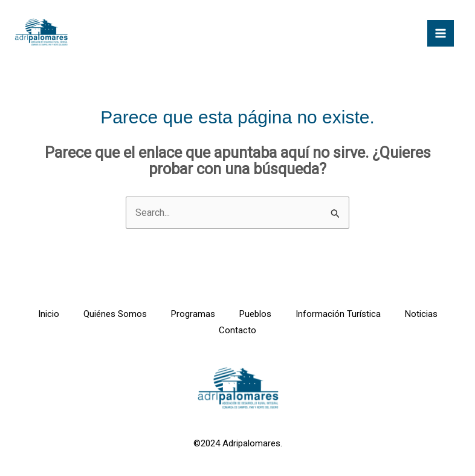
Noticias (421, 314)
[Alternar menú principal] (441, 33)
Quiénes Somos (115, 314)
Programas (193, 314)
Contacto (237, 330)
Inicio (49, 314)
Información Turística (338, 314)
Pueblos (255, 314)
